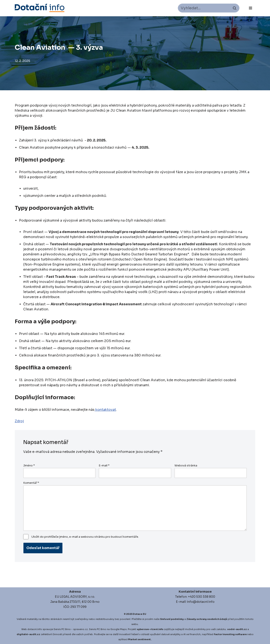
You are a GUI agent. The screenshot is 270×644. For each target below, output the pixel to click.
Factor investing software (230, 634)
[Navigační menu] (250, 8)
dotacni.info (35, 629)
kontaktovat (105, 410)
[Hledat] (204, 8)
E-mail (104, 466)
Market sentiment (139, 639)
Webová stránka (186, 466)
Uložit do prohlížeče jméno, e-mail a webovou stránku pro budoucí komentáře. (85, 537)
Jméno (29, 466)
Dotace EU (140, 614)
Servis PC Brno (62, 629)
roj (22, 421)
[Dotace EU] (40, 8)
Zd (17, 421)
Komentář (31, 483)
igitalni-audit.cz (29, 634)
